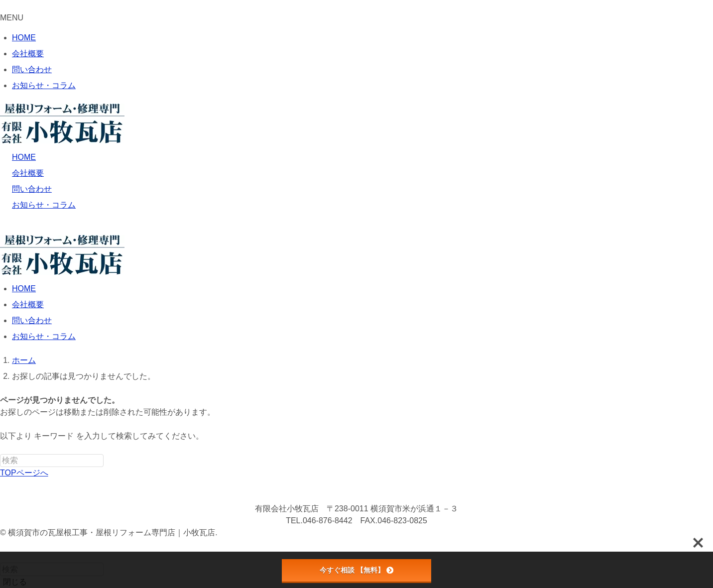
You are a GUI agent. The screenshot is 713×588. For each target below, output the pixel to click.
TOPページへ (24, 473)
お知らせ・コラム (44, 85)
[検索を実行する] (109, 463)
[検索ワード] (52, 461)
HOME (24, 38)
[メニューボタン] (3, 232)
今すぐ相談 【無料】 (356, 570)
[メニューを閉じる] (3, 8)
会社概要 (28, 54)
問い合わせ (32, 69)
